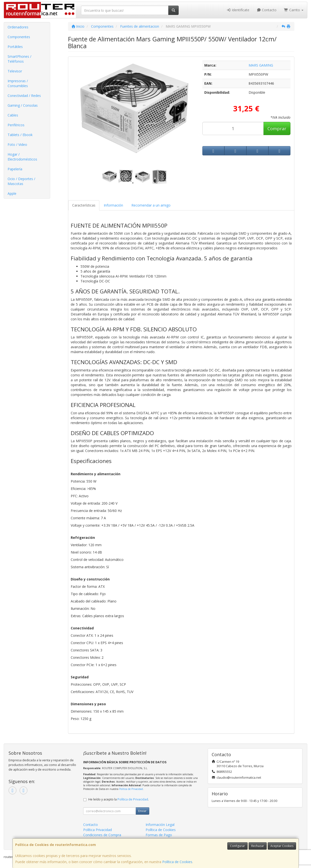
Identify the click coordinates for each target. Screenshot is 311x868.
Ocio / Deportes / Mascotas (21, 181)
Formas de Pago (159, 835)
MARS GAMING (261, 65)
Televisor (15, 71)
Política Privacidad (98, 830)
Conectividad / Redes (24, 96)
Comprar (277, 128)
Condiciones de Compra (102, 835)
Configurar (237, 846)
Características (84, 205)
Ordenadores (18, 27)
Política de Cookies (177, 862)
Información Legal (160, 825)
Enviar (142, 811)
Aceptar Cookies (282, 846)
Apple (12, 193)
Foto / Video (17, 145)
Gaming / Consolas (23, 105)
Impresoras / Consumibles (18, 83)
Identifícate (238, 10)
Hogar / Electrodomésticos (22, 157)
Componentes (19, 37)
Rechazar (258, 846)
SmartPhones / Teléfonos (19, 59)
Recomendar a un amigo (151, 205)
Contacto (267, 10)
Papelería (15, 169)
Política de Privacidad (131, 789)
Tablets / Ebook (20, 135)
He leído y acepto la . (119, 799)
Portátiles (15, 47)
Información (113, 205)
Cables (13, 115)
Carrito (294, 10)
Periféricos (16, 125)
